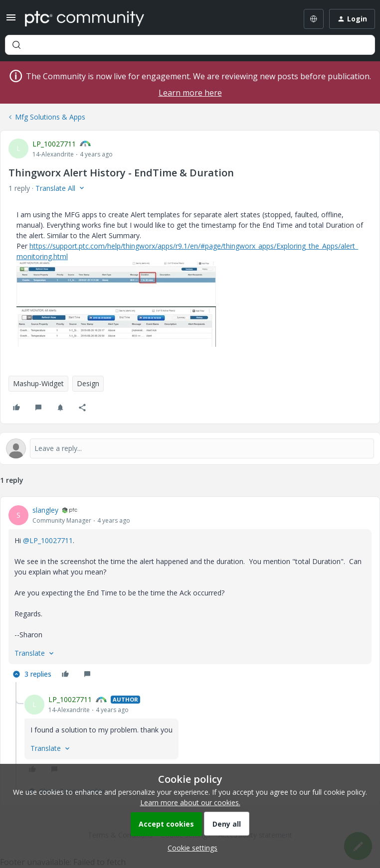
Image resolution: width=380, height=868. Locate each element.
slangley (45, 510)
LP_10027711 (54, 144)
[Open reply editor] (190, 448)
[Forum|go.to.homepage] (85, 19)
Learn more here (190, 93)
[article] (190, 593)
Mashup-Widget (38, 383)
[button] (11, 21)
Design (88, 383)
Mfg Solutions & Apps (50, 117)
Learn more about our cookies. (190, 802)
